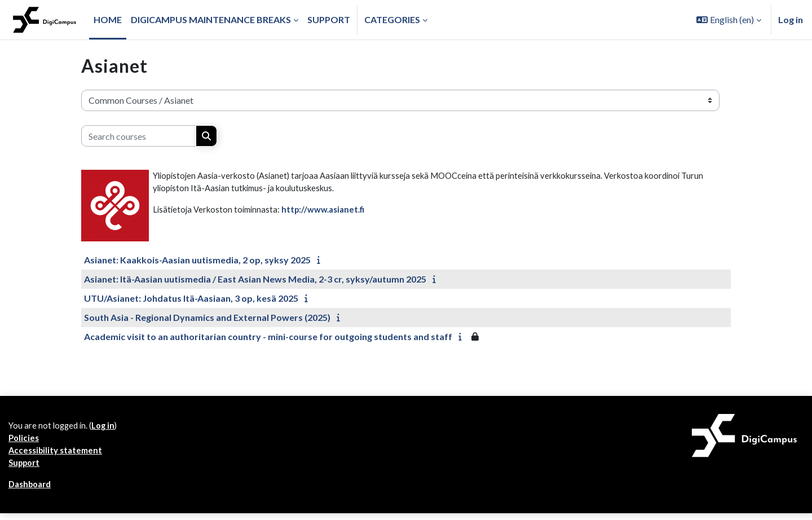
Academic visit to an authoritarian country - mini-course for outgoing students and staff (268, 336)
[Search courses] (139, 136)
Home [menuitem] (108, 19)
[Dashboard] (45, 20)
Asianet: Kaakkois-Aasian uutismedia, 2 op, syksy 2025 (197, 260)
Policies (25, 441)
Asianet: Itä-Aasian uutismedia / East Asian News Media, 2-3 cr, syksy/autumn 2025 (255, 279)
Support (26, 468)
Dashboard (32, 490)
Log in (791, 19)
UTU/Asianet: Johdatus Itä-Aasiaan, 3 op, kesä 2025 (191, 298)
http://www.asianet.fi (332, 212)
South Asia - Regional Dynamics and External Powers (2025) (207, 317)
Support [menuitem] (329, 19)
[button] (729, 20)
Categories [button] (392, 19)
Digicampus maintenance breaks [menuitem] (211, 19)
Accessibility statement (58, 454)
